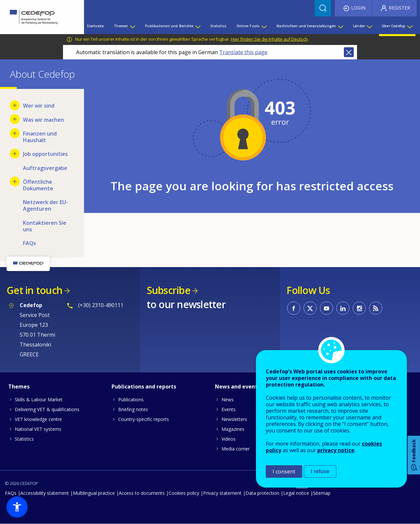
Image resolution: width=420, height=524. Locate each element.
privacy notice (336, 450)
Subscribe (168, 290)
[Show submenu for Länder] (369, 26)
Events (229, 409)
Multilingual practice (94, 493)
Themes (19, 387)
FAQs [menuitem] (30, 243)
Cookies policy (184, 493)
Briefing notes (133, 409)
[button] (17, 507)
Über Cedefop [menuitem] (394, 26)
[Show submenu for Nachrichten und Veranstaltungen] (340, 26)
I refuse (320, 471)
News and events (238, 387)
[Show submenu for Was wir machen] (15, 119)
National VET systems (38, 429)
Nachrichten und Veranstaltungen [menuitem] (306, 26)
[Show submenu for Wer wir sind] (15, 105)
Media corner (236, 449)
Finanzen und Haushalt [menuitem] (40, 137)
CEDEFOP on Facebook (294, 308)
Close (349, 52)
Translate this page (243, 52)
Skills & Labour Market (39, 399)
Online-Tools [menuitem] (248, 26)
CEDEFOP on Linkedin (343, 308)
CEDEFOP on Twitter (310, 308)
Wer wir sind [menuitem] (39, 106)
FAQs (11, 493)
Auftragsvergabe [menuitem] (45, 168)
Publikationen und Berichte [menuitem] (169, 26)
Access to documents (142, 493)
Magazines (233, 429)
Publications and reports (144, 387)
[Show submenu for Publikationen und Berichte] (198, 26)
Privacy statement (222, 493)
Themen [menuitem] (121, 26)
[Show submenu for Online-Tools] (264, 26)
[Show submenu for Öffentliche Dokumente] (15, 181)
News (228, 399)
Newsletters (234, 419)
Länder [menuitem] (359, 26)
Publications (131, 399)
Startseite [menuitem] (95, 26)
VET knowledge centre (38, 419)
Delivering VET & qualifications (47, 409)
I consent (284, 472)
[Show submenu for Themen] (132, 26)
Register (399, 8)
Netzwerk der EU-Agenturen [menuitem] (45, 205)
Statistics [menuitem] (218, 26)
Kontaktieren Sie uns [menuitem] (45, 226)
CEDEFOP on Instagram (359, 308)
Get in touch (34, 290)
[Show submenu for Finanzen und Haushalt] (15, 133)
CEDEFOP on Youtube (326, 308)
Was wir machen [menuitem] (43, 120)
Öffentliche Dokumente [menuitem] (38, 185)
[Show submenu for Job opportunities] (15, 154)
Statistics (24, 439)
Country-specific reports (144, 419)
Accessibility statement (45, 493)
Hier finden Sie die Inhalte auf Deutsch (269, 39)
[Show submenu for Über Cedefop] (409, 26)
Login (358, 8)
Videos (229, 439)
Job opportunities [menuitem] (45, 154)
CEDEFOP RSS (376, 308)
